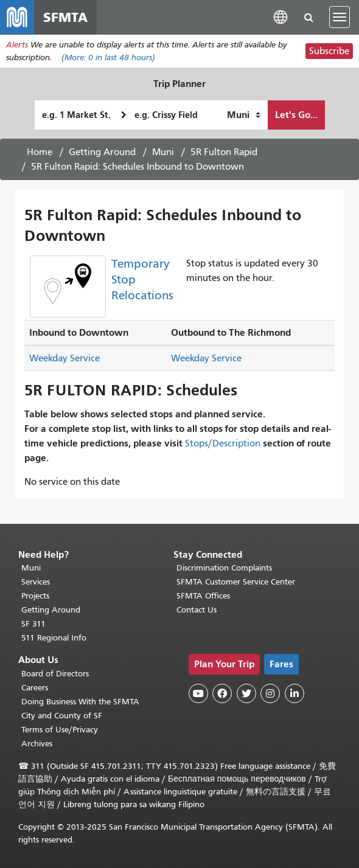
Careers (35, 688)
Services (36, 582)
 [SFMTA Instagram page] (270, 694)
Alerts (17, 45)
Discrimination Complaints (224, 568)
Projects (35, 596)
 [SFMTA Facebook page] (222, 694)
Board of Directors (55, 674)
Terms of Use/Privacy (60, 730)
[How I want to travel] (244, 115)
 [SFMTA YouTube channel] (198, 694)
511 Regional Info (54, 638)
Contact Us (197, 610)
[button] (281, 17)
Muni (163, 152)
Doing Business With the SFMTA (80, 702)
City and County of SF (62, 716)
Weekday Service (64, 359)
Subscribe (329, 51)
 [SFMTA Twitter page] (246, 694)
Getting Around (102, 152)
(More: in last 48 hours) (108, 57)
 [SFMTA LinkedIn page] (295, 694)
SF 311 (33, 624)
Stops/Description (223, 443)
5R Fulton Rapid (224, 152)
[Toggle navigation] (340, 17)
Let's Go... (296, 115)
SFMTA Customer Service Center (236, 582)
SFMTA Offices (203, 596)
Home (40, 152)
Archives (37, 744)
